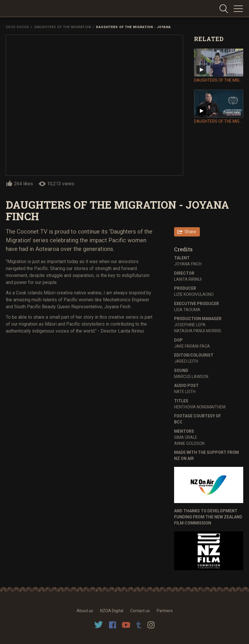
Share (190, 232)
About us (85, 611)
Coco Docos (17, 27)
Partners (165, 611)
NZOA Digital (112, 611)
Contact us (140, 611)
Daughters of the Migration (63, 27)
